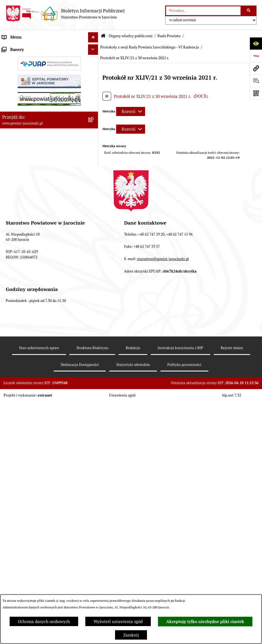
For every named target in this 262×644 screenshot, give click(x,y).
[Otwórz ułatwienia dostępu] (256, 43)
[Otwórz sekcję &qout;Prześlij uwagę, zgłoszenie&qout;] (256, 81)
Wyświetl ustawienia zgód (118, 622)
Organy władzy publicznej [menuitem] (26, 48)
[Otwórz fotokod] (256, 93)
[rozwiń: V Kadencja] (94, 343)
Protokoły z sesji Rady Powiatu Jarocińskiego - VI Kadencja (150, 47)
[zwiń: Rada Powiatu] (94, 61)
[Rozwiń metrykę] (131, 111)
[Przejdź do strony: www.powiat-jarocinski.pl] (256, 68)
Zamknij (131, 635)
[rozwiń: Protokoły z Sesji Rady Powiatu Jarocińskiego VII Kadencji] (94, 215)
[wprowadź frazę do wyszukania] (203, 11)
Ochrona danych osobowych (44, 622)
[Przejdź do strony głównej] (65, 14)
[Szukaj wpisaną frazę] (249, 11)
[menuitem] (49, 62)
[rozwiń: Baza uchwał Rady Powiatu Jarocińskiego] (94, 281)
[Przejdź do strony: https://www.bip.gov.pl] (256, 56)
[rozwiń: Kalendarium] (94, 200)
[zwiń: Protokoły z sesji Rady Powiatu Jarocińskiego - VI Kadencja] (94, 371)
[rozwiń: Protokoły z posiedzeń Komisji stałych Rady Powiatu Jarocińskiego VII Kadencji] (94, 235)
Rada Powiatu (169, 36)
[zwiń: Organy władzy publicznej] (94, 48)
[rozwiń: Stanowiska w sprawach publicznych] (94, 301)
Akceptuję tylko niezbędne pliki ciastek (205, 622)
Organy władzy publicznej (131, 36)
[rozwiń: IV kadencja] (94, 357)
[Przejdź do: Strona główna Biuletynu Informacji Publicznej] (103, 36)
